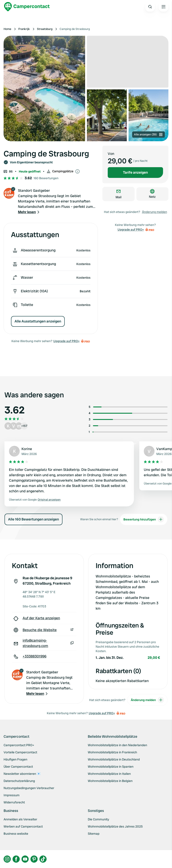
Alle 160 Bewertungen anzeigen (33, 519)
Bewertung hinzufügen (144, 519)
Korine (27, 449)
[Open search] (150, 7)
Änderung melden (155, 212)
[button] (29, 212)
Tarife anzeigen (135, 172)
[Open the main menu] (163, 7)
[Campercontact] (27, 7)
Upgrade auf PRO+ (66, 341)
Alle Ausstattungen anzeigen (38, 321)
